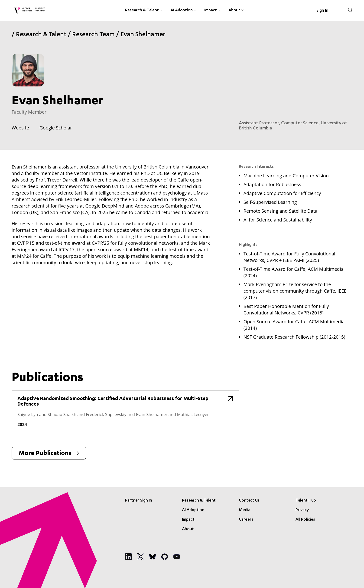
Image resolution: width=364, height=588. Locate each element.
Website (20, 128)
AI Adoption (193, 510)
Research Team (93, 35)
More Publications (49, 454)
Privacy (302, 510)
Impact (188, 520)
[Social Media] (128, 557)
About (188, 529)
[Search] (350, 10)
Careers (246, 520)
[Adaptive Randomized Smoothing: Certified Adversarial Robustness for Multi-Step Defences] (125, 414)
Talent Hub (306, 501)
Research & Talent (41, 35)
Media (245, 510)
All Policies (305, 520)
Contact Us (249, 501)
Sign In (322, 11)
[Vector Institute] (30, 11)
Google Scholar (56, 128)
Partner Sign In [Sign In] (139, 501)
